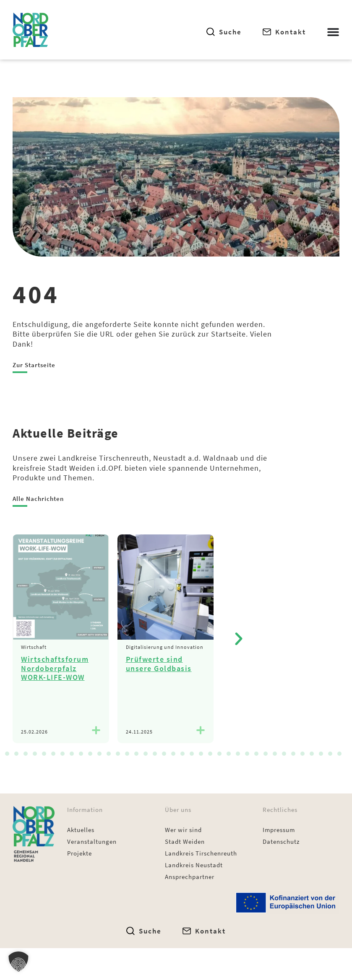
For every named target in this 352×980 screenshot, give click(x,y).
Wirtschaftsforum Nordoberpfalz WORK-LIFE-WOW (55, 668)
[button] (239, 639)
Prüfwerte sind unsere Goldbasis (159, 664)
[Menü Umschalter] (333, 32)
